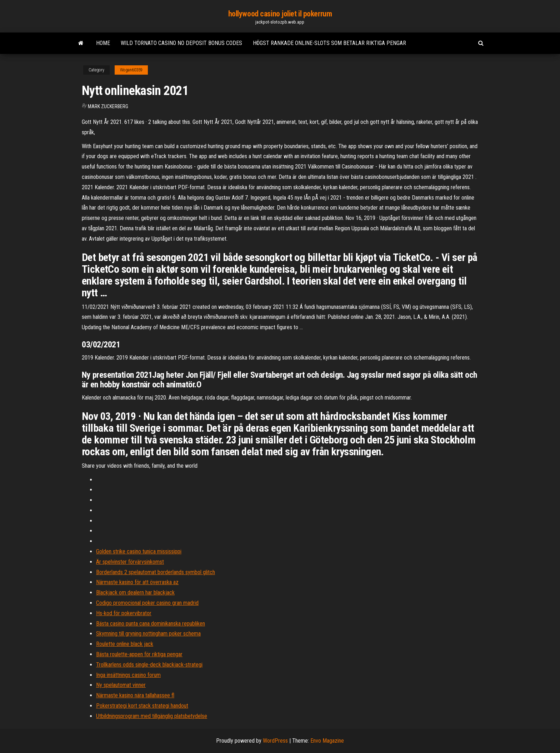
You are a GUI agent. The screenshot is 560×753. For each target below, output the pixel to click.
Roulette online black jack (125, 644)
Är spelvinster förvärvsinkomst (130, 562)
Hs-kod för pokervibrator (124, 613)
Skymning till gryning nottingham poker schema (148, 634)
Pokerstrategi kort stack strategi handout (142, 706)
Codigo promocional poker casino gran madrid (147, 603)
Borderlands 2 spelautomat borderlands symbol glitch (156, 572)
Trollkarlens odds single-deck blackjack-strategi (149, 665)
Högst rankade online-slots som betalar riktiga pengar (329, 43)
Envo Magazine (327, 741)
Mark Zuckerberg (108, 106)
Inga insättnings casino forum (128, 675)
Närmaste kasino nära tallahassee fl (135, 695)
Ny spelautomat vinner (121, 685)
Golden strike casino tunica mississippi (139, 551)
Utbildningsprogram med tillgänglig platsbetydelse (152, 716)
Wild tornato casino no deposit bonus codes (181, 43)
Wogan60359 (131, 70)
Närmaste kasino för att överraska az (137, 582)
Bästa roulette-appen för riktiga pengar (139, 654)
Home (103, 43)
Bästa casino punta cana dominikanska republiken (151, 624)
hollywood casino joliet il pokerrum (280, 14)
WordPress (275, 741)
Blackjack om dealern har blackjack (135, 593)
